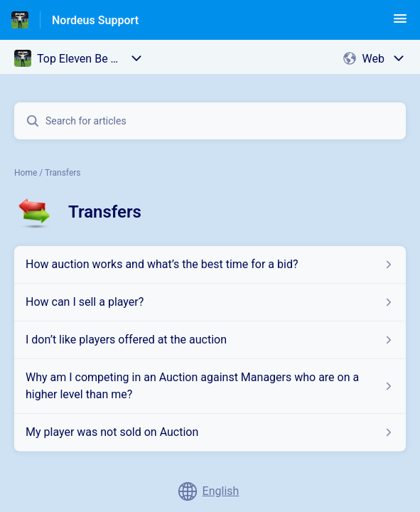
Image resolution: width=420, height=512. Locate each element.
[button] (400, 23)
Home (26, 173)
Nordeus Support (95, 20)
